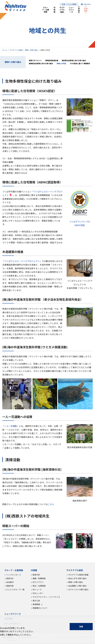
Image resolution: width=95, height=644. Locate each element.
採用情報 (79, 10)
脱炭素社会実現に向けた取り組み (74, 61)
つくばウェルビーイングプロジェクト (22, 261)
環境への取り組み (31, 50)
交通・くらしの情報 (69, 4)
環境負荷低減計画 (52, 61)
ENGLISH (87, 4)
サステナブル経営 (16, 50)
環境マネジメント (35, 61)
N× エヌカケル (86, 10)
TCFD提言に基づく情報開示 (80, 64)
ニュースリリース (71, 10)
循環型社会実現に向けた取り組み (41, 64)
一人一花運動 (11, 426)
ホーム (5, 50)
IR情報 (54, 10)
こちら (51, 504)
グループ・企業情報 (46, 10)
